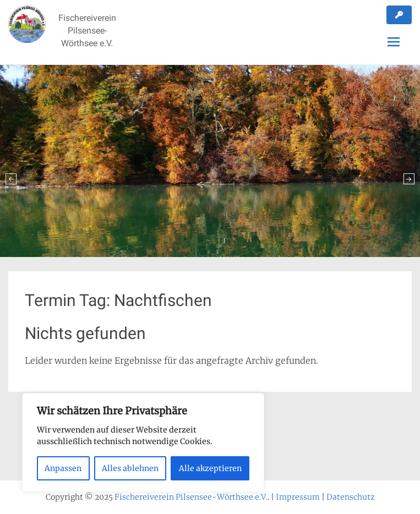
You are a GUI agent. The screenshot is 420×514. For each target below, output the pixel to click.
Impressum (298, 497)
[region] (143, 442)
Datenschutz (351, 497)
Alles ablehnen (130, 468)
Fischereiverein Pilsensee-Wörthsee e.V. (87, 31)
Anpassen (63, 468)
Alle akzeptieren (210, 468)
